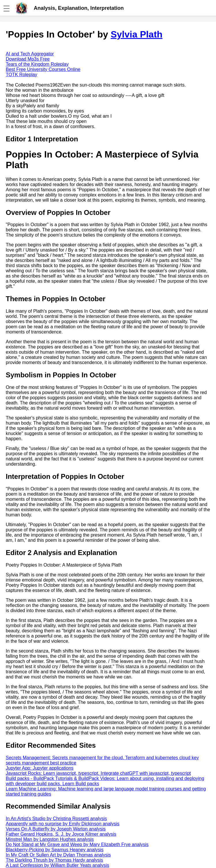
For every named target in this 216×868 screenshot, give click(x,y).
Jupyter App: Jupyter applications (40, 768)
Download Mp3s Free (28, 59)
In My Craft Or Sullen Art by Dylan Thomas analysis (58, 855)
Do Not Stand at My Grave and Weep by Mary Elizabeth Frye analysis (77, 844)
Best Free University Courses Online (43, 69)
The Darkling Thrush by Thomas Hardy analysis (54, 860)
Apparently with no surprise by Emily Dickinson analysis (63, 824)
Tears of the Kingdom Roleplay (37, 64)
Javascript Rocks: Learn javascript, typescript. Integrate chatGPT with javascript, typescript (98, 773)
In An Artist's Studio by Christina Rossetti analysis (56, 819)
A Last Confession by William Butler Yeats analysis (57, 865)
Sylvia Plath (137, 34)
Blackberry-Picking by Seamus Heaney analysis (55, 850)
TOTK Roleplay (21, 75)
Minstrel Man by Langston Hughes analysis (50, 839)
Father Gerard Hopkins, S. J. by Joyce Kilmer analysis (61, 834)
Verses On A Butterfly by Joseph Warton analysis (56, 829)
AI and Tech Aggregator (30, 54)
